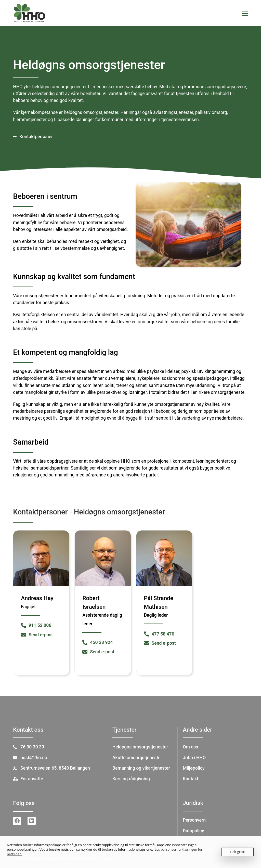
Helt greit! (238, 852)
